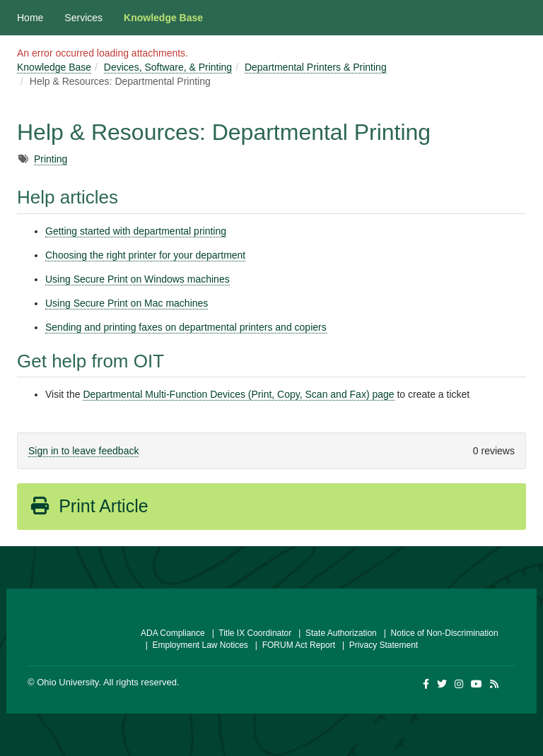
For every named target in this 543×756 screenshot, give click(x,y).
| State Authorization (335, 633)
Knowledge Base (163, 18)
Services (83, 18)
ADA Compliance (173, 633)
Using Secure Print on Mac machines (127, 303)
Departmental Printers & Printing (316, 67)
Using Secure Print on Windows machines (138, 279)
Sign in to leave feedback (83, 451)
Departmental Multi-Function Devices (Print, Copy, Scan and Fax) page (238, 394)
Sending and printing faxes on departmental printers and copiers (186, 327)
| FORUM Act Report (293, 645)
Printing (51, 159)
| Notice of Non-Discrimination (439, 633)
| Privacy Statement (378, 645)
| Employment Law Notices (194, 645)
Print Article (89, 506)
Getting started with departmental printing (136, 231)
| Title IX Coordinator (249, 633)
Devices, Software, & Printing (168, 67)
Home (30, 18)
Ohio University (68, 682)
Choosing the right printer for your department (145, 255)
